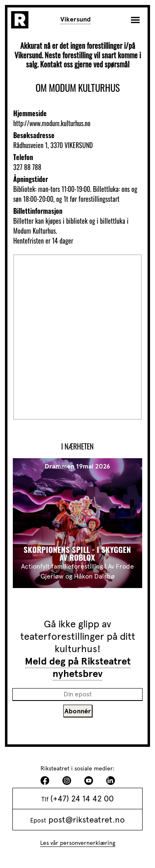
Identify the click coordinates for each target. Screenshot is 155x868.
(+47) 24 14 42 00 (82, 799)
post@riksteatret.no (87, 820)
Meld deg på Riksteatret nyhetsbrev (78, 667)
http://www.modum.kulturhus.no (52, 123)
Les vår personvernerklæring (78, 843)
